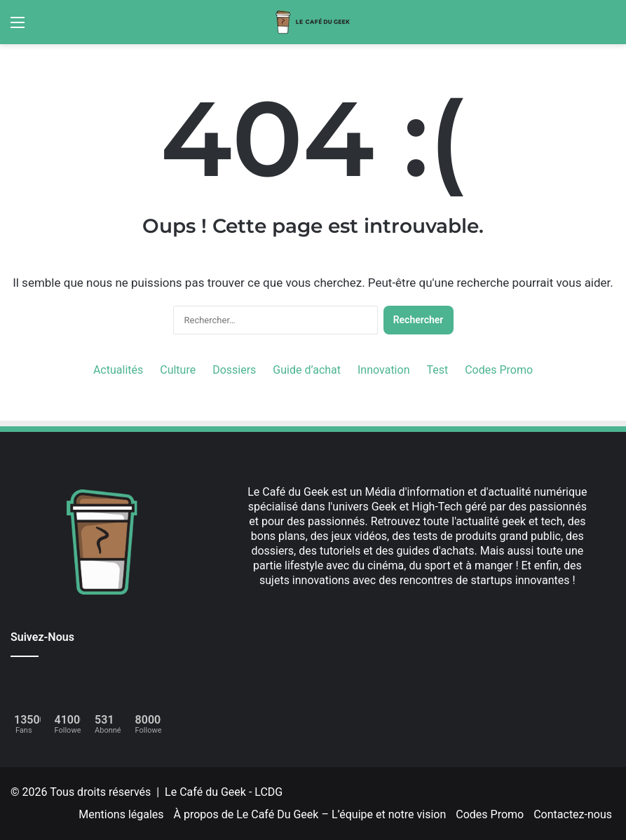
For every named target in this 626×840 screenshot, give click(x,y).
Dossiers (234, 370)
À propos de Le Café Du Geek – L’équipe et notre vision (310, 814)
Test (437, 370)
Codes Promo (499, 370)
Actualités (118, 370)
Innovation (383, 370)
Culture (178, 370)
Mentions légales (121, 814)
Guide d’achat (307, 370)
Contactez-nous (573, 814)
